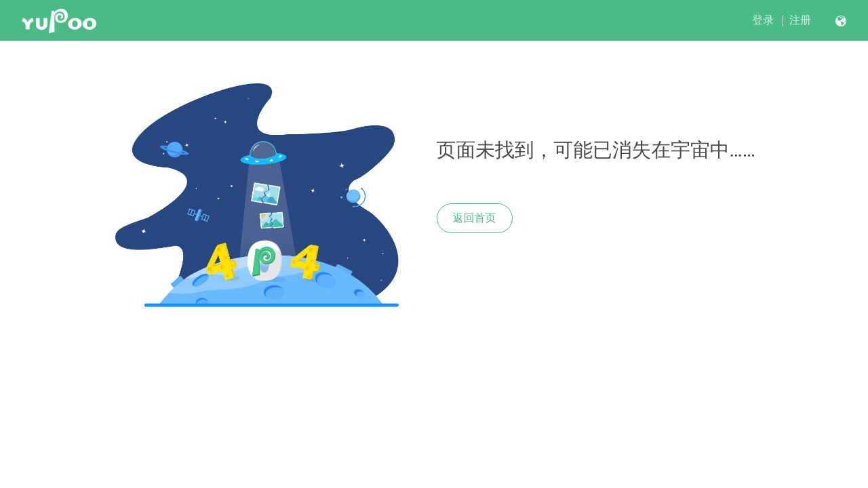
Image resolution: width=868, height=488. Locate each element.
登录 (763, 20)
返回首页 (475, 218)
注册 (800, 20)
